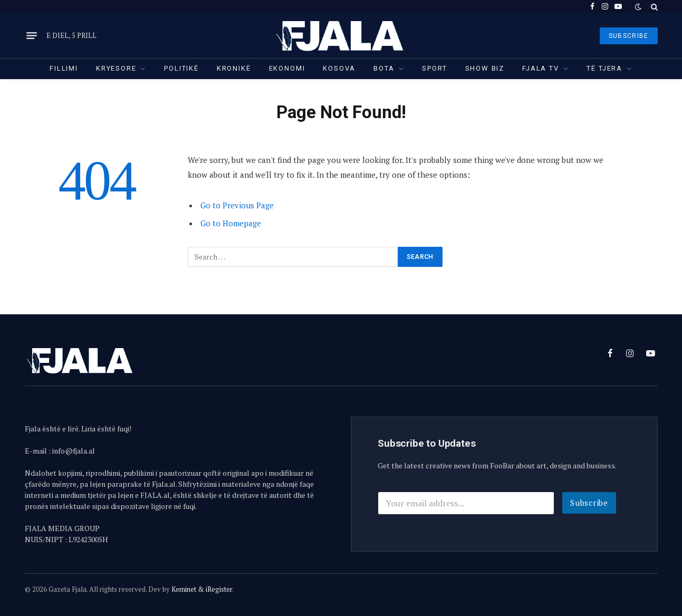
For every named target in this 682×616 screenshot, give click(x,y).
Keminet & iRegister (202, 589)
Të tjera (604, 68)
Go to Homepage (231, 223)
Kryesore (116, 68)
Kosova (339, 68)
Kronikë (234, 68)
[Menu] (32, 36)
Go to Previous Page (237, 205)
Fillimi (64, 68)
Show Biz (485, 68)
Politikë (181, 68)
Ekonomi (287, 68)
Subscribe (589, 503)
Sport (434, 68)
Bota (384, 68)
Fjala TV (541, 68)
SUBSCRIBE (629, 36)
